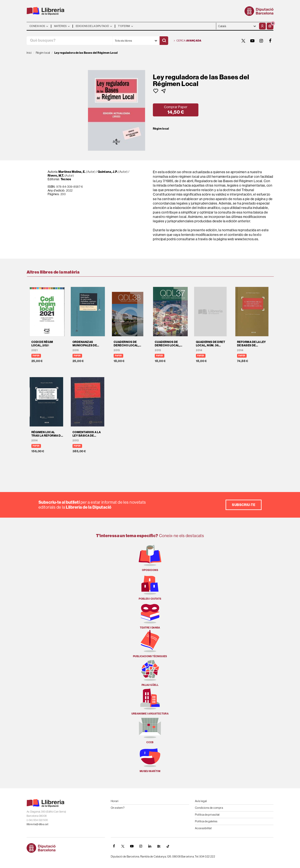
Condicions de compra (209, 808)
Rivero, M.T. (56, 176)
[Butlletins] (159, 846)
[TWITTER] (243, 41)
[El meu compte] (262, 26)
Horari (115, 801)
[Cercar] (164, 41)
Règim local (161, 129)
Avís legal (201, 801)
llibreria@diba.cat (37, 824)
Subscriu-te (244, 505)
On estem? (118, 808)
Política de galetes (206, 821)
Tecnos (66, 179)
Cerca (188, 41)
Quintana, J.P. (108, 172)
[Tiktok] (168, 846)
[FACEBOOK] (270, 41)
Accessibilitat (203, 828)
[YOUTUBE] (252, 41)
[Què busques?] (69, 41)
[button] (270, 26)
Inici (29, 53)
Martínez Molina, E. (72, 172)
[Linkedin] (150, 846)
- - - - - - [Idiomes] (237, 26)
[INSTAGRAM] (261, 41)
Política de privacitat (207, 815)
